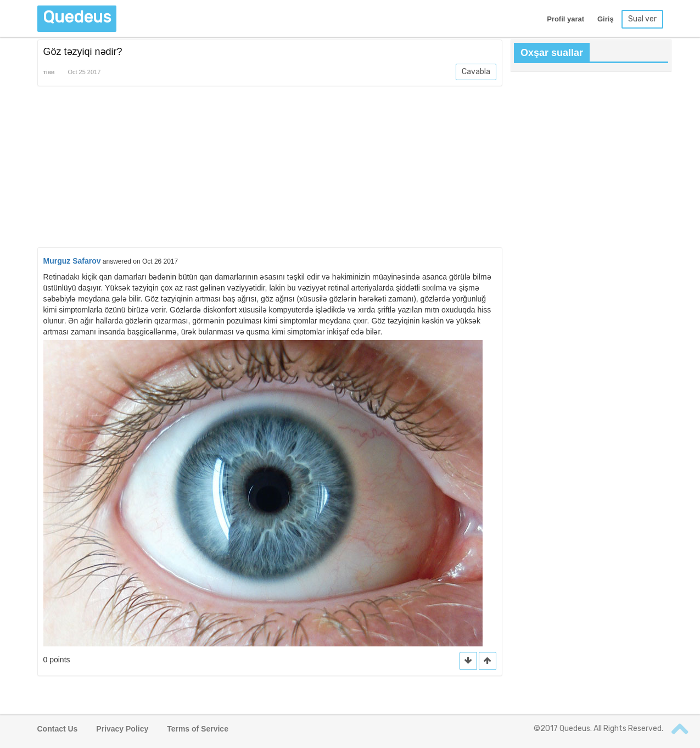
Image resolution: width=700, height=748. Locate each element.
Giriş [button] (606, 19)
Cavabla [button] (476, 72)
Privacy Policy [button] (122, 729)
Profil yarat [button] (565, 19)
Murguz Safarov (72, 261)
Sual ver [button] (642, 19)
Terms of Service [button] (198, 729)
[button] (488, 661)
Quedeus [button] (77, 17)
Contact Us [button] (58, 729)
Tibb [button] (49, 72)
